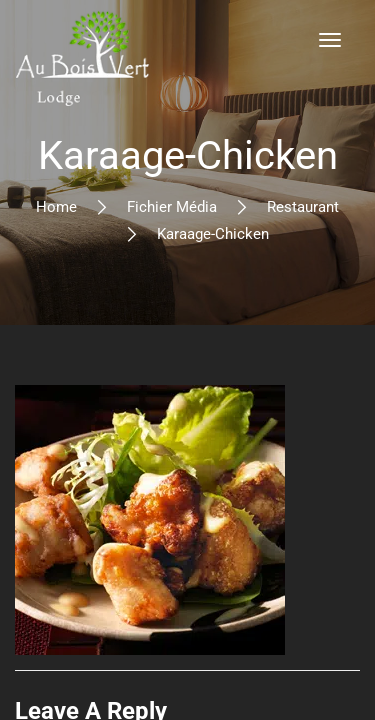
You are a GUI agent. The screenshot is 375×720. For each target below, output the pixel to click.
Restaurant (303, 207)
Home (56, 207)
